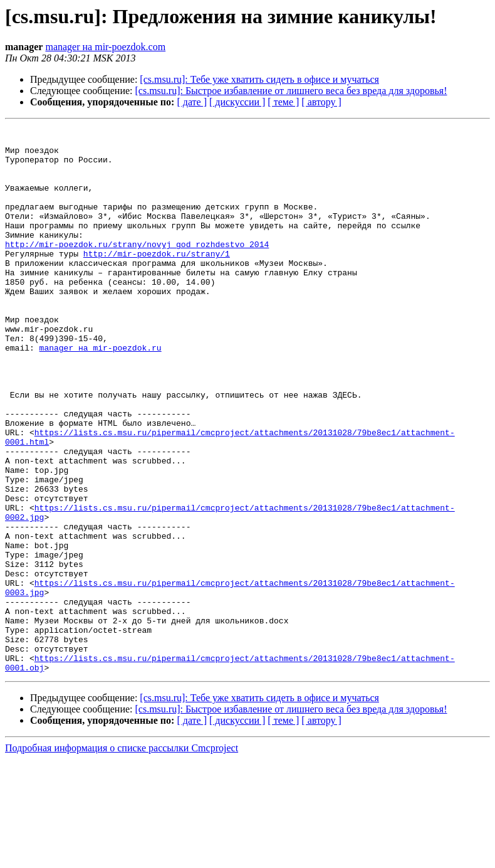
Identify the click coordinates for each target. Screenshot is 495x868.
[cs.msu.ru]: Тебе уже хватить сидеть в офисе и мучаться (259, 79)
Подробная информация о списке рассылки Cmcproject (122, 857)
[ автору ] (321, 102)
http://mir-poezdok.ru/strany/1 (157, 280)
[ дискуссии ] (237, 102)
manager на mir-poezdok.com (105, 47)
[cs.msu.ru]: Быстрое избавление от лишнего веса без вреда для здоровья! (291, 91)
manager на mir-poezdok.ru (101, 393)
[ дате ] (192, 102)
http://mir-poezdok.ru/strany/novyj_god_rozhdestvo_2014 (137, 268)
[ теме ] (283, 102)
